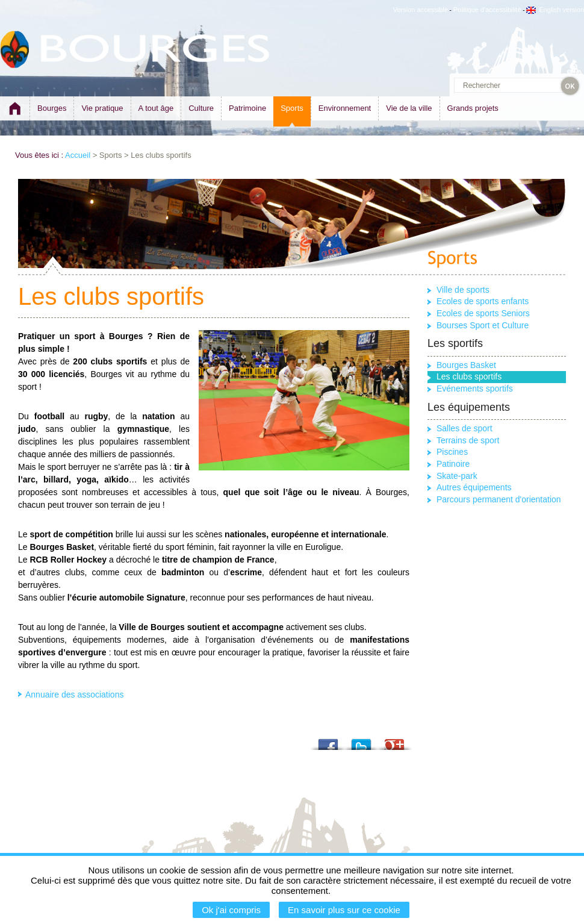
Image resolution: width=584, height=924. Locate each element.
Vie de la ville (409, 108)
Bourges (52, 108)
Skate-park (457, 476)
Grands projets (473, 108)
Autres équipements (474, 487)
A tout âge (156, 108)
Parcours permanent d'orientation (499, 499)
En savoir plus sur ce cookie (344, 910)
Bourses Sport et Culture (483, 325)
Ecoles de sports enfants (483, 301)
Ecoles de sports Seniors (483, 313)
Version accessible (421, 10)
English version (555, 10)
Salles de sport (464, 428)
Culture (201, 108)
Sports (292, 108)
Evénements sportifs (475, 389)
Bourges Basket (466, 365)
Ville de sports (463, 290)
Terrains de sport (468, 440)
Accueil (78, 155)
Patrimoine (247, 108)
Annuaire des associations (74, 695)
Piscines (452, 452)
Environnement (345, 108)
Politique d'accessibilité (487, 10)
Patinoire (453, 464)
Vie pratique (102, 108)
